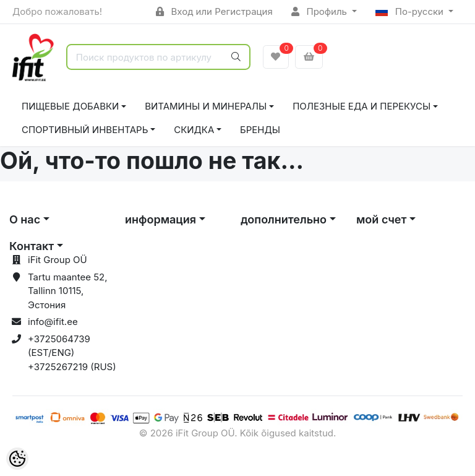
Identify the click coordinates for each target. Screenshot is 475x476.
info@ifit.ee (53, 322)
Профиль (320, 11)
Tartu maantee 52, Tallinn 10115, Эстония (68, 291)
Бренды (260, 130)
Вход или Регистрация (214, 11)
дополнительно (284, 219)
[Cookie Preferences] (17, 459)
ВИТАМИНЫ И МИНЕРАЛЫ (206, 106)
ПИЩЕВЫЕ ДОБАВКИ (70, 106)
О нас (25, 219)
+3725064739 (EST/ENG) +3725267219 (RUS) (72, 353)
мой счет (381, 219)
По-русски (411, 11)
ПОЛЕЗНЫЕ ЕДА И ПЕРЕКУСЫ (362, 106)
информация (160, 219)
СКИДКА (194, 130)
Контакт (32, 246)
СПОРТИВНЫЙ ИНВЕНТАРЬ (85, 130)
